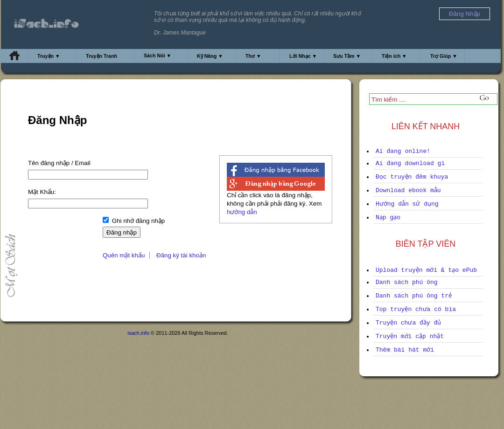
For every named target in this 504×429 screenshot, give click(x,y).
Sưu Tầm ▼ (347, 56)
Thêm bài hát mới (405, 350)
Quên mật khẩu (124, 255)
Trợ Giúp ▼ (444, 56)
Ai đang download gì (410, 163)
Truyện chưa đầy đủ (408, 323)
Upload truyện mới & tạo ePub (426, 270)
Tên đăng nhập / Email (59, 163)
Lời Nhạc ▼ (303, 56)
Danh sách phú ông (407, 282)
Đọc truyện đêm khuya (412, 177)
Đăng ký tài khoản (181, 255)
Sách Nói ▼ (157, 55)
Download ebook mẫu (408, 190)
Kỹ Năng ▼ (210, 56)
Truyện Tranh (101, 56)
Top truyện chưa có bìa (416, 309)
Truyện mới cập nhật (410, 336)
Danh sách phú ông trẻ (414, 296)
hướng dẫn (242, 212)
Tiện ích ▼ (394, 56)
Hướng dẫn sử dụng (407, 204)
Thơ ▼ (253, 56)
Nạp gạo (388, 218)
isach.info (138, 333)
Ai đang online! (403, 151)
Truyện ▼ (49, 56)
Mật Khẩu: (42, 192)
